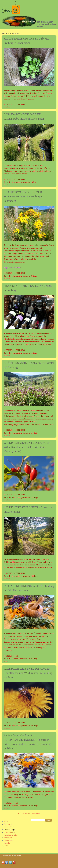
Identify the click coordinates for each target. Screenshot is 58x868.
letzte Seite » (36, 813)
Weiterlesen (7, 107)
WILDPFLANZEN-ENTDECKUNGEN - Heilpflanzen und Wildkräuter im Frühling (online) (28, 673)
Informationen (9, 827)
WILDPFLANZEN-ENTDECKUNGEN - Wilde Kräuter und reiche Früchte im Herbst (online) (28, 447)
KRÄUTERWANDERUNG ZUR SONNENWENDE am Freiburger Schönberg (23, 196)
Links (6, 846)
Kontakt (7, 843)
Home (6, 821)
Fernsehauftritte (10, 832)
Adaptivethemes (6, 856)
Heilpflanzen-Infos (11, 835)
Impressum (8, 838)
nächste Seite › (27, 813)
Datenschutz (8, 840)
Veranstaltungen (10, 830)
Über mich (8, 824)
